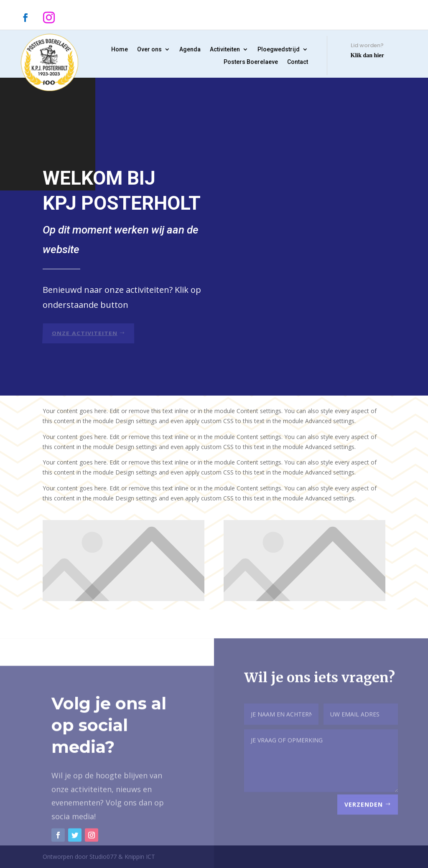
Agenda (190, 49)
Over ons (149, 49)
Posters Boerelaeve (251, 62)
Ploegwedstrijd (279, 49)
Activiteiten (225, 49)
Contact (298, 62)
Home (120, 49)
